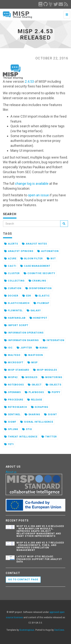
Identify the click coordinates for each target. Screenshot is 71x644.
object (35, 385)
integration (54, 340)
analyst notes (34, 244)
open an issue (38, 195)
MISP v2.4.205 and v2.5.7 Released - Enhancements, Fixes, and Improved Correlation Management (40, 546)
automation (48, 251)
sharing (32, 414)
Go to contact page (23, 579)
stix (27, 429)
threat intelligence (21, 437)
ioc (8, 348)
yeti (9, 444)
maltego (12, 355)
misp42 (11, 377)
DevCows (59, 630)
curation (13, 288)
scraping (40, 407)
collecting (14, 281)
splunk (11, 429)
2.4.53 (29, 81)
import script (16, 325)
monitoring (52, 377)
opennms (12, 392)
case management (35, 266)
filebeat (41, 303)
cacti (10, 266)
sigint (51, 414)
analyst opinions (19, 251)
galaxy (34, 311)
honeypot (39, 318)
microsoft (14, 362)
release (35, 400)
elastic (43, 296)
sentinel (12, 414)
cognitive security (39, 273)
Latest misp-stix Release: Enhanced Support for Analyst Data (39, 559)
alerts (11, 244)
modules (30, 377)
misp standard (17, 370)
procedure (14, 400)
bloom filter (32, 259)
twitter (49, 437)
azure (10, 259)
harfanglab (15, 318)
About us (11, 472)
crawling (37, 281)
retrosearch (16, 407)
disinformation (39, 288)
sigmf (10, 422)
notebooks (14, 385)
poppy (54, 392)
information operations (24, 333)
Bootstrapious (27, 630)
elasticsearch (17, 303)
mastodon (34, 355)
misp (33, 362)
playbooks (34, 392)
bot (51, 259)
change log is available (32, 184)
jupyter (24, 348)
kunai (42, 348)
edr (27, 296)
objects (53, 385)
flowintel (13, 311)
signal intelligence (37, 422)
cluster (12, 273)
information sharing (21, 340)
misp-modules (45, 370)
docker (11, 296)
